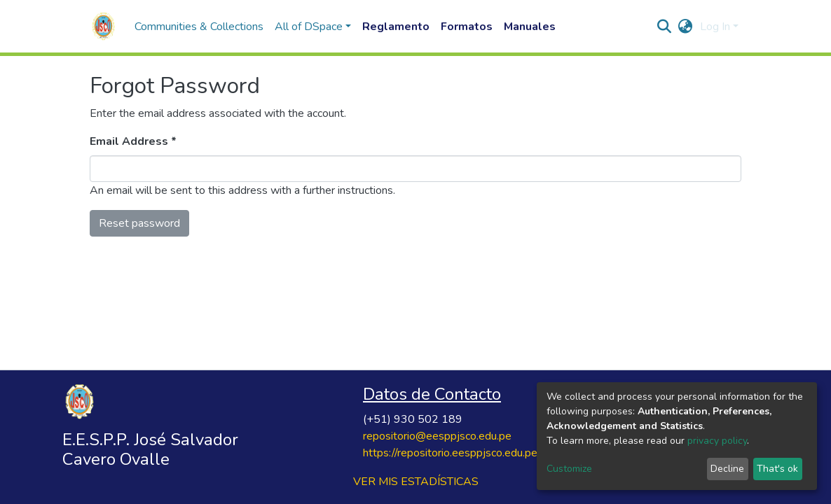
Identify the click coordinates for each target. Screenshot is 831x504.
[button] (686, 27)
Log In (715, 27)
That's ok (777, 469)
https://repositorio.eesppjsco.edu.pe (450, 453)
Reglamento (396, 27)
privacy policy (717, 441)
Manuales (530, 27)
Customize (569, 469)
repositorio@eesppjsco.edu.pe (437, 436)
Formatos (467, 27)
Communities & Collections (199, 27)
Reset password (139, 223)
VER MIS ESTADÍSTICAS (416, 482)
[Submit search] (665, 27)
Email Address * (133, 141)
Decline (727, 469)
